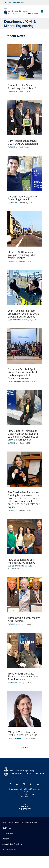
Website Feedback (10, 849)
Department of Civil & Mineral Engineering (20, 23)
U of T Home (8, 828)
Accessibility (8, 833)
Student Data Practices (12, 844)
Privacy (5, 839)
